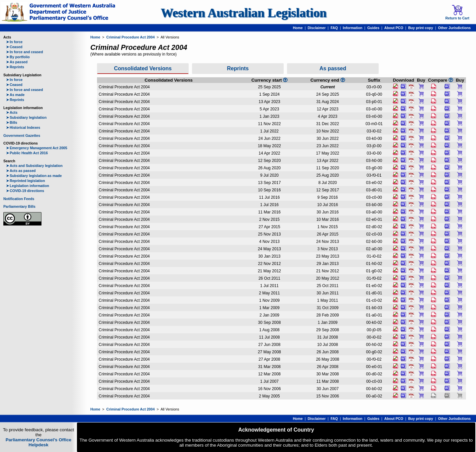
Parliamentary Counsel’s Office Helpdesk (39, 442)
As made (15, 95)
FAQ (334, 28)
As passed (17, 62)
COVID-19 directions (25, 191)
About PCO (394, 28)
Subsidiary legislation (26, 117)
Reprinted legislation (25, 181)
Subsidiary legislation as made (34, 176)
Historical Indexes (23, 127)
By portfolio (18, 57)
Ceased (14, 47)
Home (298, 28)
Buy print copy (421, 28)
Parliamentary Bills (19, 206)
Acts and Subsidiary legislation (34, 166)
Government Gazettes (22, 135)
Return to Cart (457, 12)
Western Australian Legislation (244, 13)
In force (14, 42)
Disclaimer (317, 28)
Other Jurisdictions (454, 28)
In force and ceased (25, 52)
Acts (12, 112)
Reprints (15, 67)
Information (353, 28)
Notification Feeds (19, 199)
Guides (373, 28)
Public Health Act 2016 (27, 153)
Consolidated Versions (143, 68)
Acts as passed (21, 171)
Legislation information (28, 186)
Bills (12, 122)
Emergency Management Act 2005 (37, 148)
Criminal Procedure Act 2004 (131, 37)
